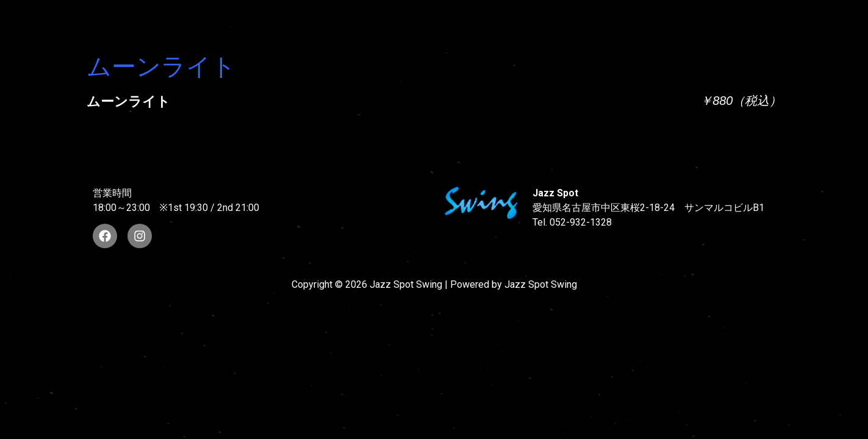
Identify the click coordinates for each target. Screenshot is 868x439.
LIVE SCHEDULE (562, 23)
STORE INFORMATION (790, 23)
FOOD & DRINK (669, 23)
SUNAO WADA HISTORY (314, 23)
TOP (211, 23)
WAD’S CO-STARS (447, 23)
